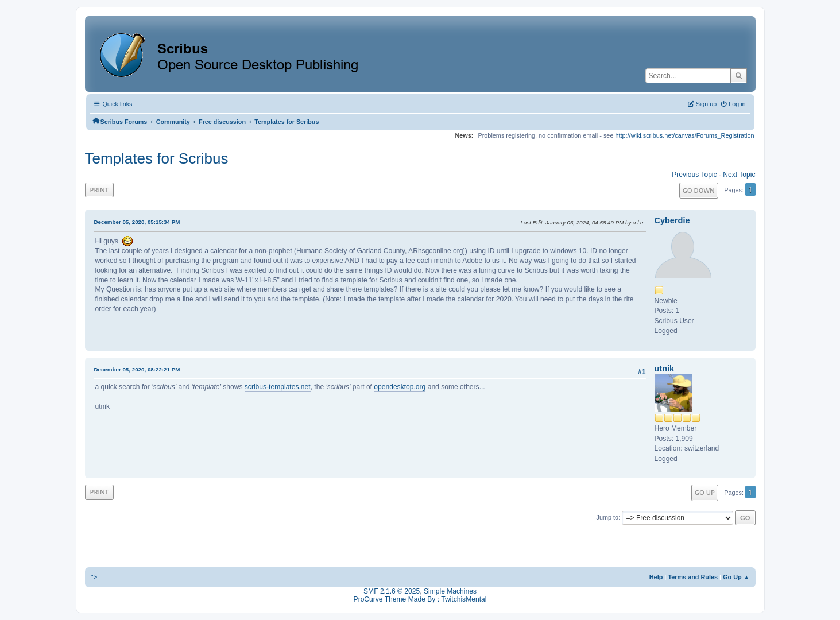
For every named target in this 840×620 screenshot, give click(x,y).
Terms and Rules (693, 577)
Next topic (739, 175)
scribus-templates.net (278, 387)
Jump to (608, 517)
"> (94, 577)
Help (656, 577)
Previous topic (694, 175)
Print (100, 190)
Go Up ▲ (736, 577)
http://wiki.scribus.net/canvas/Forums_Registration (684, 135)
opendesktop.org (400, 387)
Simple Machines (450, 591)
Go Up (705, 492)
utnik (665, 369)
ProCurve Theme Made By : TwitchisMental (420, 599)
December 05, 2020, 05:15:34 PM (137, 222)
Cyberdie (672, 220)
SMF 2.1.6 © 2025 (392, 591)
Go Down (699, 190)
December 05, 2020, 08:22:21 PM (137, 369)
